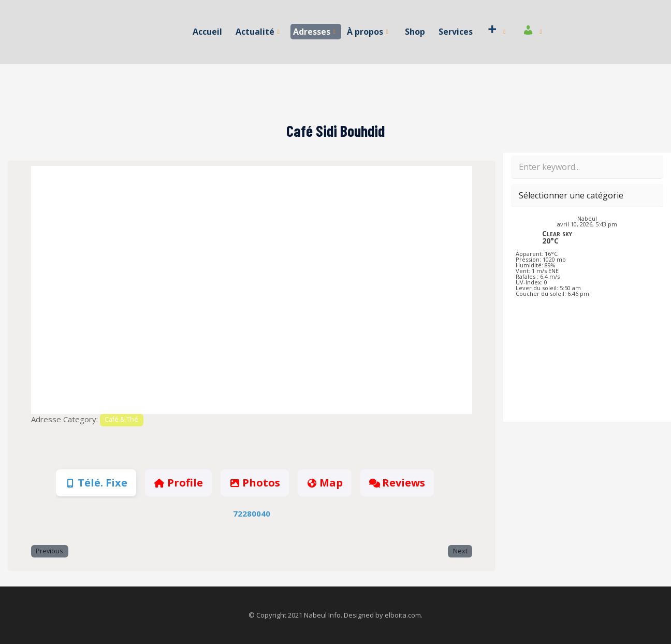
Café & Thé (121, 419)
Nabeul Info (322, 615)
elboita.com (403, 615)
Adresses (315, 32)
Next (460, 551)
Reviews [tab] (397, 483)
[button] (64, 290)
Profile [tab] (178, 483)
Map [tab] (325, 483)
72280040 (252, 513)
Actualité (258, 32)
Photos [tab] (255, 483)
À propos (368, 32)
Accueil (208, 32)
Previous (49, 551)
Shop (414, 32)
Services (455, 32)
